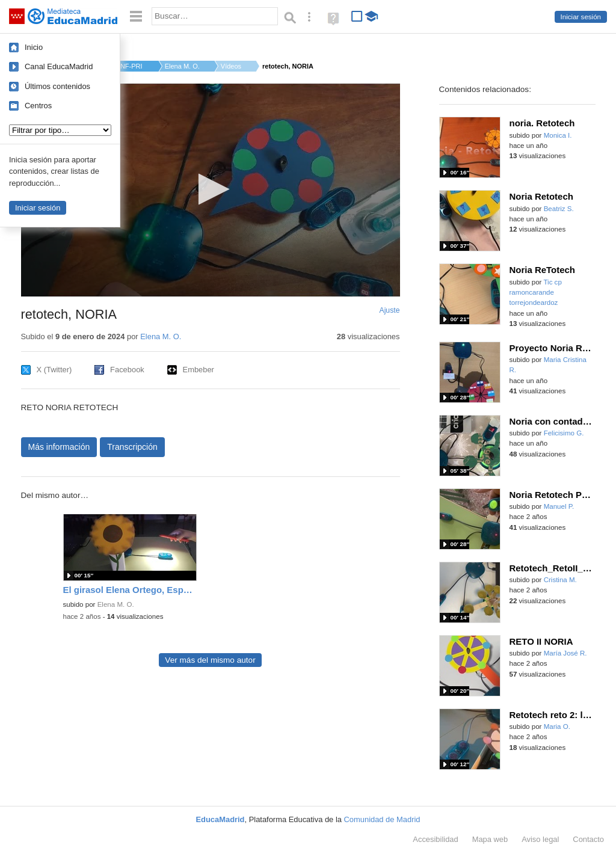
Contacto (588, 839)
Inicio (34, 47)
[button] (210, 189)
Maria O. (557, 727)
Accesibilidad (435, 839)
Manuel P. (559, 506)
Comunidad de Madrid (382, 819)
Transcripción (132, 447)
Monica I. (558, 135)
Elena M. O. (182, 66)
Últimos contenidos (57, 86)
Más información (59, 447)
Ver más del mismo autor (210, 660)
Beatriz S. (559, 209)
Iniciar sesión (581, 17)
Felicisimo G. (564, 433)
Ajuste (389, 310)
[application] (211, 190)
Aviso (540, 839)
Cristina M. (560, 580)
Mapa (490, 839)
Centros (38, 106)
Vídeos (231, 66)
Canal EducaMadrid (59, 66)
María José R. (565, 653)
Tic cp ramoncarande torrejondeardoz (536, 293)
